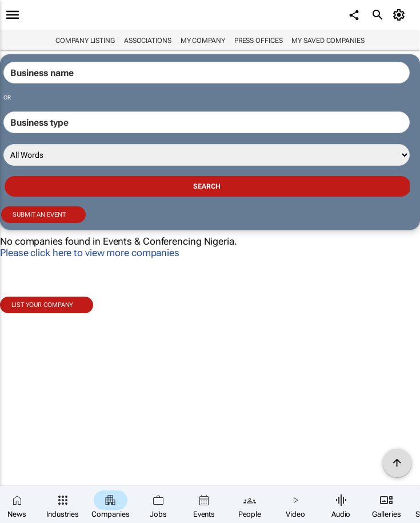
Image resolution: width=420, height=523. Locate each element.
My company (203, 41)
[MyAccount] (400, 15)
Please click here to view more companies (90, 253)
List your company (42, 305)
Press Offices (259, 41)
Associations (148, 41)
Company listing (85, 41)
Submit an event (39, 215)
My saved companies (328, 41)
